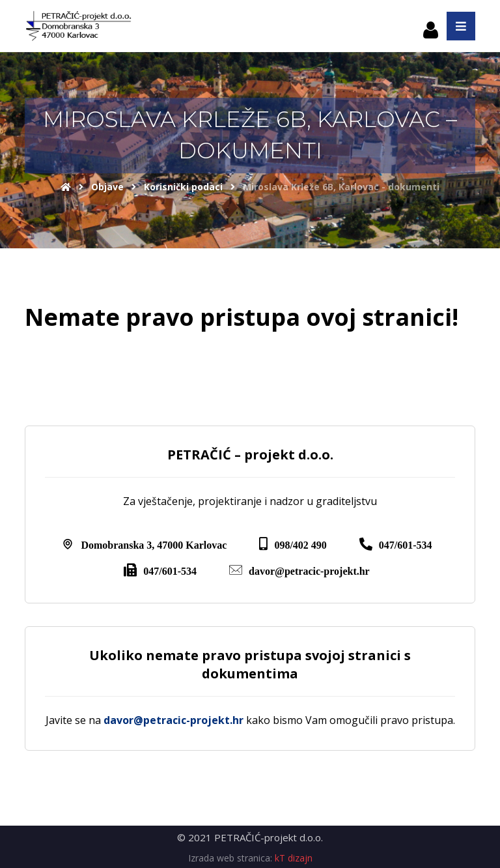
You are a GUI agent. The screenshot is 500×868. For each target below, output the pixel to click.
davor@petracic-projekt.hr (174, 720)
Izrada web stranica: (230, 858)
